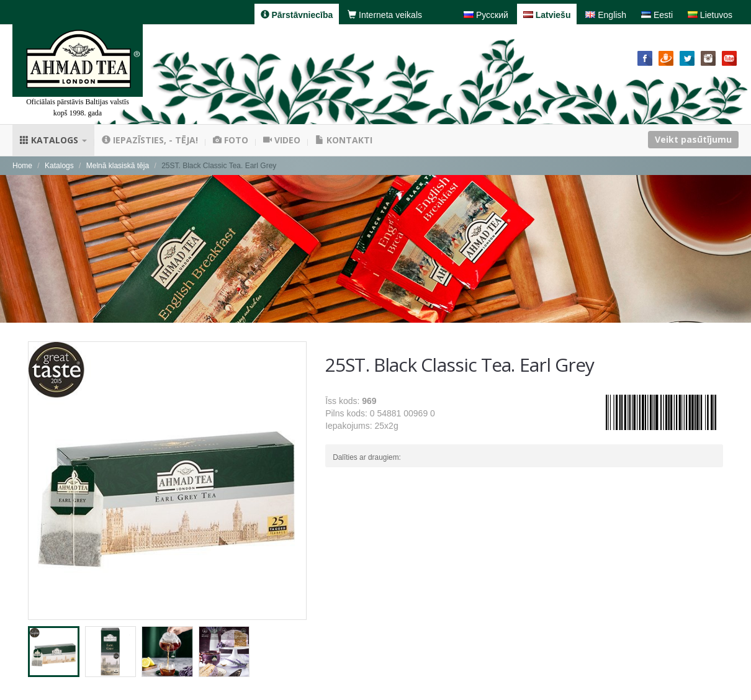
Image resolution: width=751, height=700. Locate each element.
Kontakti (344, 140)
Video (282, 140)
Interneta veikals (385, 15)
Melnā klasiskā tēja (118, 166)
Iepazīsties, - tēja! (150, 140)
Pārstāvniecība (297, 15)
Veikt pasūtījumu (693, 139)
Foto (231, 140)
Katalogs (53, 140)
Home (22, 166)
